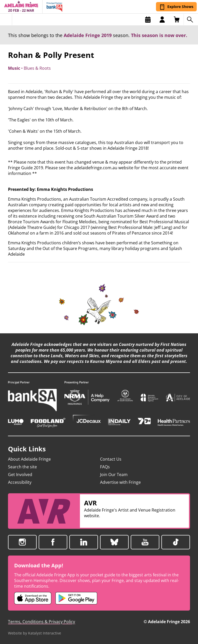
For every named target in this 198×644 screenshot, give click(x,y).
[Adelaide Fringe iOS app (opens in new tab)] (33, 598)
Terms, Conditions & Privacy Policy (42, 622)
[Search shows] (191, 20)
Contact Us (111, 459)
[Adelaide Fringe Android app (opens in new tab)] (76, 598)
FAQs (105, 467)
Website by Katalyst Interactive (35, 633)
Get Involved (20, 475)
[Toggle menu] (6, 20)
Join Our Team (114, 475)
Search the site (22, 467)
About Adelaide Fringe (29, 459)
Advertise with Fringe (120, 482)
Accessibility (20, 482)
